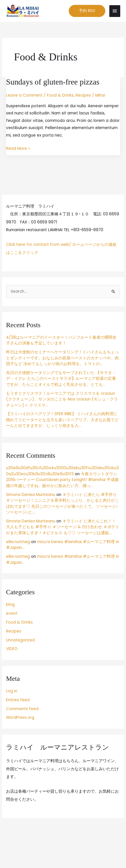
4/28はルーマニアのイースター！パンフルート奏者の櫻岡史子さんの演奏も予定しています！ (61, 340)
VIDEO (12, 649)
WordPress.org (20, 717)
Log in (12, 691)
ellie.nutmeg (18, 542)
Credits (94, 846)
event (12, 613)
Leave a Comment (24, 95)
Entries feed (18, 700)
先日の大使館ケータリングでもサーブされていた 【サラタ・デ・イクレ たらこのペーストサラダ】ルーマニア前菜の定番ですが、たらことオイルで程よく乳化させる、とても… (61, 379)
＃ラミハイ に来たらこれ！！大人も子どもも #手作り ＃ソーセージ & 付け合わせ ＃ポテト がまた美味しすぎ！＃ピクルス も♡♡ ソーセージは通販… (63, 527)
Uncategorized (20, 640)
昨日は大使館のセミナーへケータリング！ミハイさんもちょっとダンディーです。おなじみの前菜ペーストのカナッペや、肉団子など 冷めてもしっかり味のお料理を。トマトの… (62, 358)
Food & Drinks (60, 95)
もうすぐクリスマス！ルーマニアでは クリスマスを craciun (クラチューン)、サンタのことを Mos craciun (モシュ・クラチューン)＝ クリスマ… (62, 399)
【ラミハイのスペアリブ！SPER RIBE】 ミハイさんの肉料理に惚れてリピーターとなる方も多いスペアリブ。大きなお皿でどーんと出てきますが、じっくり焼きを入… (62, 420)
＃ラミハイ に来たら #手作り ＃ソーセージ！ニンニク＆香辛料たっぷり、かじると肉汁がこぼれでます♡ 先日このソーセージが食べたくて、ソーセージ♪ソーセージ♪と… (62, 504)
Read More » (18, 148)
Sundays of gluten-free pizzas (53, 82)
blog (10, 604)
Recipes (83, 95)
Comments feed (22, 709)
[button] (87, 11)
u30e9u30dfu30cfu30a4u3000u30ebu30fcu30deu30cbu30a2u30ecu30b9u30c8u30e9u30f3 (62, 471)
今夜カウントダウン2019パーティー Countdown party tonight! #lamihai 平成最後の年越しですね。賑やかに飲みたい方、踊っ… (62, 480)
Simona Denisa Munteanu (31, 495)
